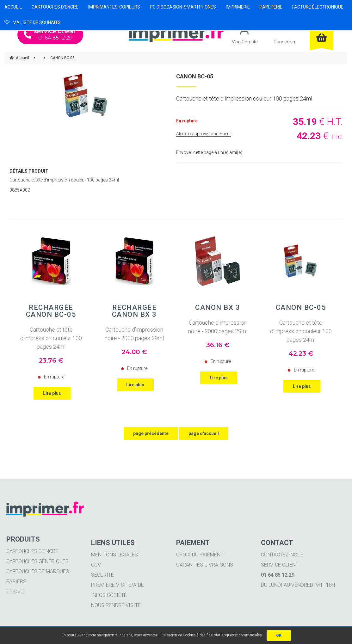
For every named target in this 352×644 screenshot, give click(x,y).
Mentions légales (114, 555)
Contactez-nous (282, 555)
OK (279, 635)
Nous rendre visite (116, 605)
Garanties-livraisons (205, 565)
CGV (96, 565)
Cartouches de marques (38, 571)
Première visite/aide (117, 585)
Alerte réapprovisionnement (204, 134)
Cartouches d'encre (32, 551)
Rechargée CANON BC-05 (51, 311)
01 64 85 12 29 (50, 35)
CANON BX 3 (218, 308)
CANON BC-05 (195, 76)
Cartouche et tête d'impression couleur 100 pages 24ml (51, 338)
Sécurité (102, 575)
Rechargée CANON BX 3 (134, 311)
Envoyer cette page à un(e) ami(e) (209, 152)
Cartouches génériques (37, 561)
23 (51, 360)
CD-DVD (15, 592)
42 (301, 353)
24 (134, 352)
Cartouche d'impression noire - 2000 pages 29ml (134, 334)
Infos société (109, 595)
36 (218, 345)
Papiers (16, 582)
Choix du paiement (200, 555)
